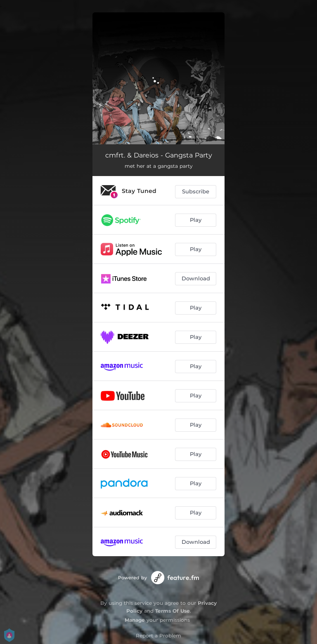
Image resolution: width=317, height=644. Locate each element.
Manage (135, 620)
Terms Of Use (173, 611)
